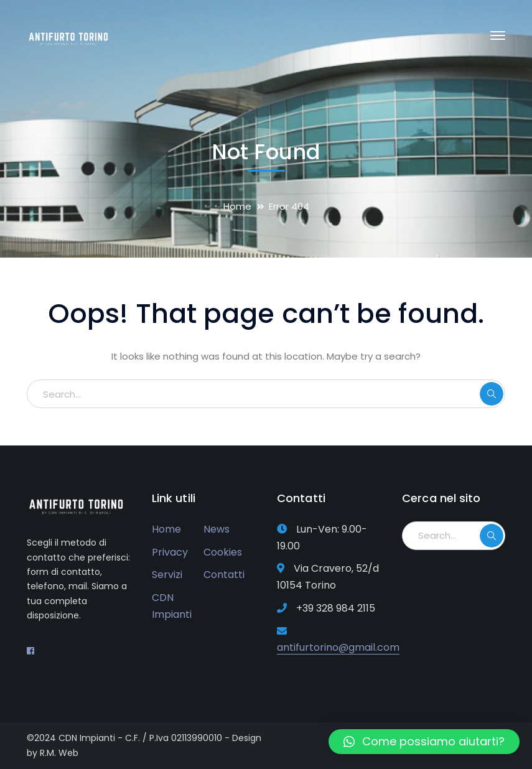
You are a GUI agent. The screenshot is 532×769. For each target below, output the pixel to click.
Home (237, 206)
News (217, 529)
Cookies (223, 552)
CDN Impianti (172, 606)
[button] (424, 742)
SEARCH (492, 394)
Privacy (170, 552)
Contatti (224, 575)
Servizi (167, 575)
